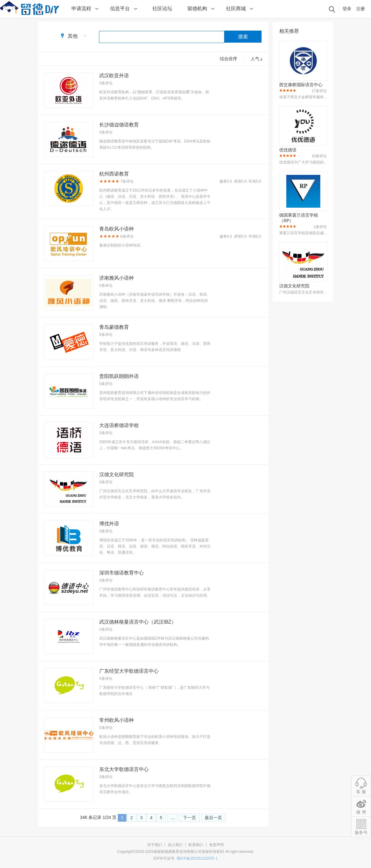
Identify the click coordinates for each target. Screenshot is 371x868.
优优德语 (288, 150)
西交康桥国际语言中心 (301, 85)
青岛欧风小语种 (117, 229)
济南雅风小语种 (117, 278)
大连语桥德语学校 (119, 425)
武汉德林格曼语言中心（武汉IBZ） (138, 622)
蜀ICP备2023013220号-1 (197, 858)
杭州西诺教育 (114, 174)
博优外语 (109, 524)
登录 (347, 9)
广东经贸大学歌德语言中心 (129, 671)
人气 (255, 59)
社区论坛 (162, 8)
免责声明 (216, 845)
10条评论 (319, 156)
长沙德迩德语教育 (119, 125)
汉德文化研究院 (117, 474)
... (173, 818)
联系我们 (196, 845)
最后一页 (213, 818)
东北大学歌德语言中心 (124, 769)
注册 (360, 9)
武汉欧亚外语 (114, 76)
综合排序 (228, 59)
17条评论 (319, 91)
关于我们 (155, 845)
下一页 (190, 818)
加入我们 (175, 845)
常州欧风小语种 (117, 720)
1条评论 (320, 227)
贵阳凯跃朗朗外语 (119, 376)
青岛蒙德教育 (114, 327)
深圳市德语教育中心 (122, 573)
